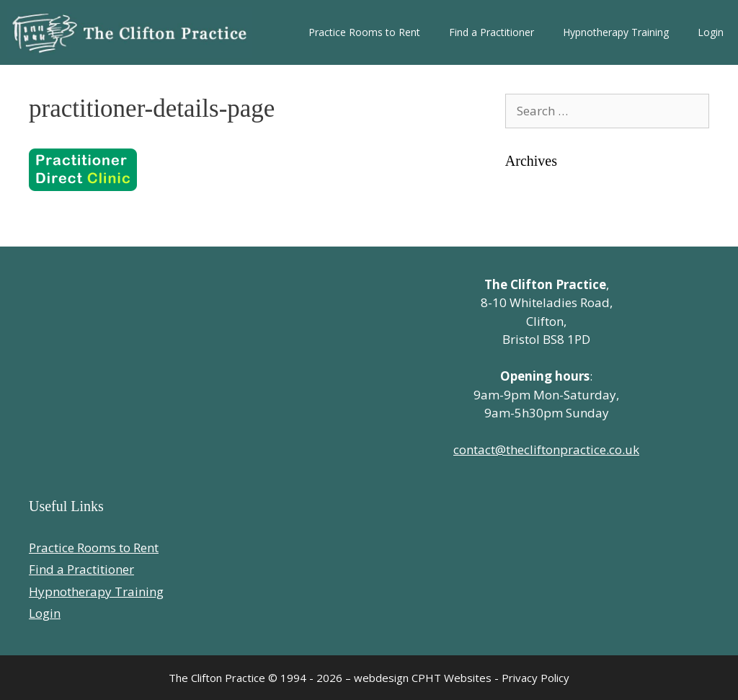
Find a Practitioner (492, 32)
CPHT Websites (452, 678)
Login (711, 32)
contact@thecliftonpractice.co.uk (546, 449)
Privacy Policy (535, 678)
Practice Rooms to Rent (364, 32)
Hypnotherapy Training (616, 32)
